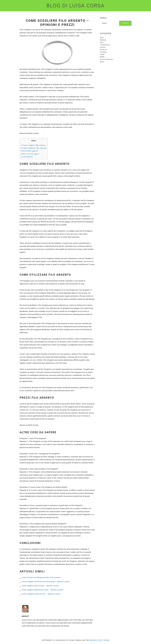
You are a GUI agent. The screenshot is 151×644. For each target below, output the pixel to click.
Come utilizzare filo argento (34, 148)
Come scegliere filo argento (33, 145)
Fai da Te (103, 50)
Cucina (103, 47)
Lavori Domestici (106, 59)
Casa (102, 42)
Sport (102, 62)
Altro (102, 38)
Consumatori (105, 45)
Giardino (103, 52)
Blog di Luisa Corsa (75, 6)
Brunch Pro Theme (100, 640)
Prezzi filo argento (29, 151)
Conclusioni (27, 157)
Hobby (102, 57)
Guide (102, 54)
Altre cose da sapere (30, 154)
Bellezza (103, 40)
